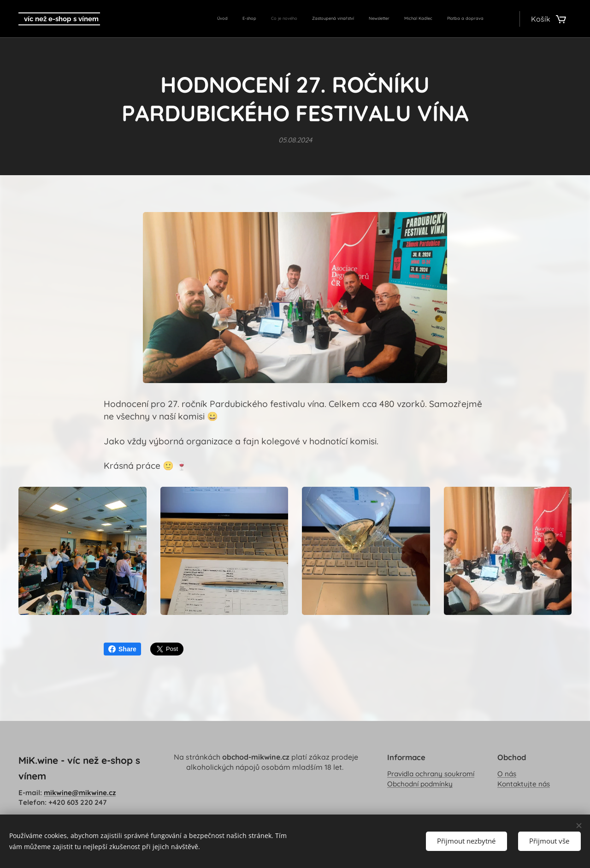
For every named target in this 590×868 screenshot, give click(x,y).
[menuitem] (402, 19)
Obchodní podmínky (420, 784)
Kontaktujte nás (524, 784)
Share (122, 649)
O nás (507, 774)
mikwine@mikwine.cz (80, 793)
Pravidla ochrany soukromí (431, 774)
